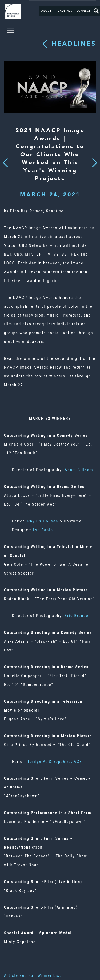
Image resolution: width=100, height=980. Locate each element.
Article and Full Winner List (33, 975)
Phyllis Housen (43, 521)
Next (93, 160)
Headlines (64, 11)
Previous (5, 161)
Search (96, 11)
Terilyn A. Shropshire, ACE (55, 762)
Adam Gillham (79, 470)
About (46, 11)
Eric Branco (77, 616)
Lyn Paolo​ (43, 530)
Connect (83, 11)
